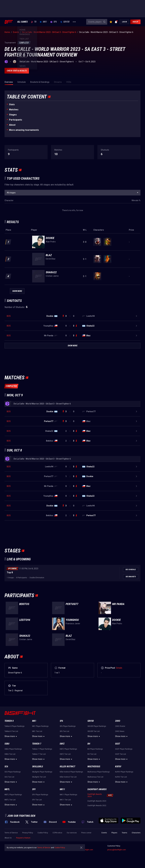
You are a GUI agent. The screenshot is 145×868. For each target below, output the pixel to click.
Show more (11, 736)
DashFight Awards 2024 (95, 795)
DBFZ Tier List (65, 754)
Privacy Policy (28, 833)
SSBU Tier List (10, 754)
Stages (13, 115)
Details (119, 668)
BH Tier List (92, 754)
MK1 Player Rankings (40, 726)
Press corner (86, 833)
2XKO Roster (120, 726)
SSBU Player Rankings (13, 749)
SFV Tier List (37, 800)
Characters (136, 833)
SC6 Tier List (9, 777)
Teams (124, 833)
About (12, 125)
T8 (34, 22)
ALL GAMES (22, 22)
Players (114, 833)
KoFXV (118, 767)
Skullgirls (38, 767)
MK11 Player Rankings (68, 795)
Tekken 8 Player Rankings (15, 726)
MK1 (43, 22)
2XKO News (120, 731)
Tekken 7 (37, 744)
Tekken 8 (9, 721)
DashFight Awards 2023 (97, 801)
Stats (12, 104)
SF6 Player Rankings (68, 726)
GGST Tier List (121, 754)
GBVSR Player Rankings (97, 726)
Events (104, 833)
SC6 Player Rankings (13, 772)
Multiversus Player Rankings (99, 772)
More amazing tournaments (24, 130)
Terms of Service (11, 833)
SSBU (7, 744)
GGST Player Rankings (124, 749)
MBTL (7, 789)
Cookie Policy (43, 833)
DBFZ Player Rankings (68, 749)
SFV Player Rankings (40, 795)
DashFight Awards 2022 (97, 806)
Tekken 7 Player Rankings (42, 749)
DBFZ (62, 744)
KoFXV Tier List (121, 777)
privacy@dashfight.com (117, 850)
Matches (14, 110)
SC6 (6, 767)
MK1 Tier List (37, 731)
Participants (16, 120)
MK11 (62, 789)
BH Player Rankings (95, 749)
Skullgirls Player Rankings (42, 772)
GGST (118, 744)
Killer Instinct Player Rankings (71, 772)
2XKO (118, 721)
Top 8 (10, 572)
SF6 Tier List (64, 731)
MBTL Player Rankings (13, 795)
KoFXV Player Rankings (124, 772)
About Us (8, 838)
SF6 (54, 22)
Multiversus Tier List (95, 777)
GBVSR (65, 22)
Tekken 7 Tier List (39, 754)
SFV (34, 789)
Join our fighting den (21, 816)
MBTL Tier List (10, 800)
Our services (72, 833)
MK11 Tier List (65, 800)
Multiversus (94, 767)
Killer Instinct (67, 767)
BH (89, 744)
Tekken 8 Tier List (11, 731)
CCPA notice (57, 833)
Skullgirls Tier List (39, 777)
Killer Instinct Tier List (68, 777)
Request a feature (23, 838)
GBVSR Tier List (94, 731)
